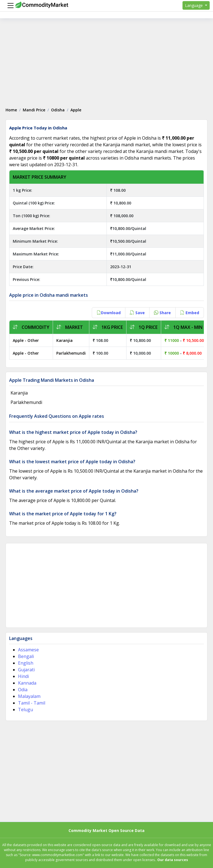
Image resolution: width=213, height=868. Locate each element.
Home (11, 110)
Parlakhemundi (71, 353)
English (26, 663)
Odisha (58, 110)
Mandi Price (34, 110)
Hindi (23, 676)
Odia (23, 690)
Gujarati (26, 670)
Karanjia (64, 340)
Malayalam (29, 696)
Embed (190, 313)
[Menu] (9, 6)
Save (137, 313)
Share (162, 313)
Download (109, 313)
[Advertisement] (106, 60)
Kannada (27, 683)
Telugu (26, 710)
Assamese (28, 650)
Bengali (26, 656)
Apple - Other (26, 340)
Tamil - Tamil (32, 703)
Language (194, 5)
